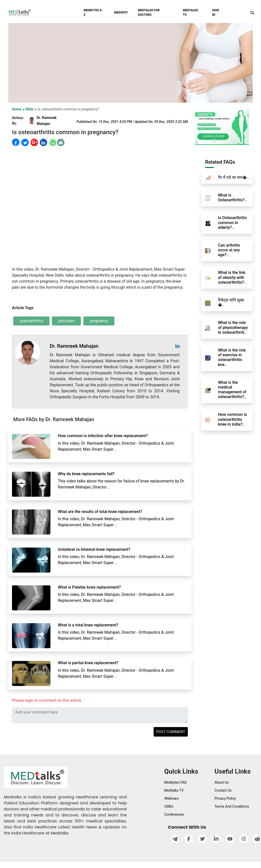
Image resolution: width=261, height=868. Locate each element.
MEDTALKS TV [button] (190, 13)
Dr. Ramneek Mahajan (74, 346)
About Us (222, 782)
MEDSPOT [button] (121, 13)
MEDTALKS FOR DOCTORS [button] (149, 13)
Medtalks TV (174, 790)
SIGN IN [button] (216, 13)
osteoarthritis (31, 321)
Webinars (172, 798)
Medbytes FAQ (176, 782)
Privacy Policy (225, 798)
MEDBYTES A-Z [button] (93, 13)
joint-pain (66, 321)
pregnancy (99, 321)
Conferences (174, 814)
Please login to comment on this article (47, 700)
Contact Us (223, 790)
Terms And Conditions (232, 806)
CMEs (169, 806)
